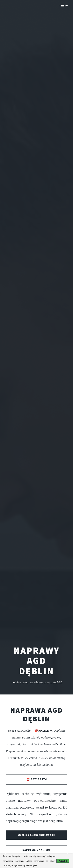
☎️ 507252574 (36, 779)
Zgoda (63, 861)
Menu (65, 6)
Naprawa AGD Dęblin (36, 714)
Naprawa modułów (37, 850)
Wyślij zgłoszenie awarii (37, 835)
